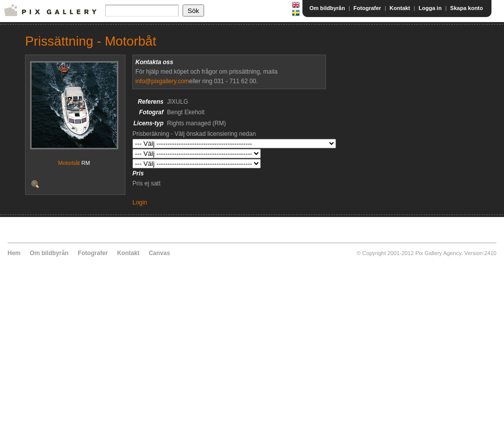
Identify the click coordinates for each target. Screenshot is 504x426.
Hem (14, 253)
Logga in (430, 8)
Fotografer (367, 8)
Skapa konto (467, 8)
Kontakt (400, 8)
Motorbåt (69, 163)
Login (140, 202)
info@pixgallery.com (162, 81)
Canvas (159, 253)
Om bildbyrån (327, 8)
